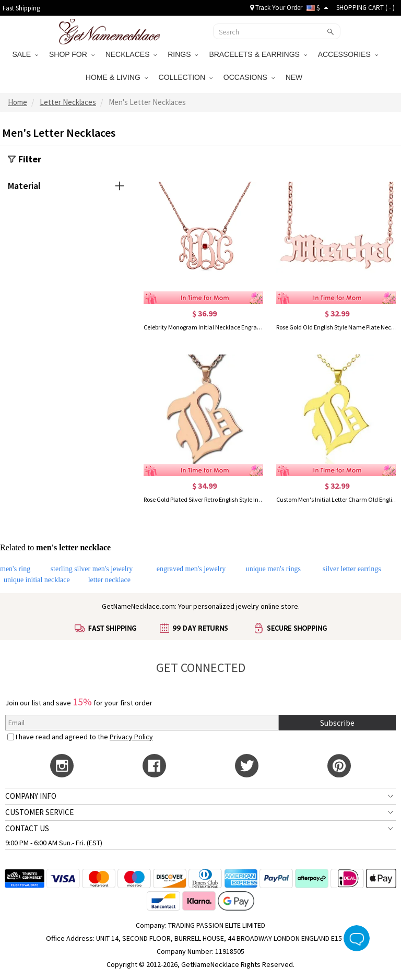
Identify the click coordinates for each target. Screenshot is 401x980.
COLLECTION (186, 77)
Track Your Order (276, 8)
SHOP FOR (72, 54)
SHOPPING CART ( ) (365, 8)
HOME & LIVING (117, 77)
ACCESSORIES (348, 54)
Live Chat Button (357, 938)
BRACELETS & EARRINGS (258, 54)
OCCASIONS (249, 77)
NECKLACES (131, 54)
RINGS (183, 54)
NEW (295, 77)
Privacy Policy (131, 737)
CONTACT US (27, 828)
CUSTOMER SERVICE (39, 812)
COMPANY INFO (31, 796)
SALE (25, 54)
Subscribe (337, 723)
